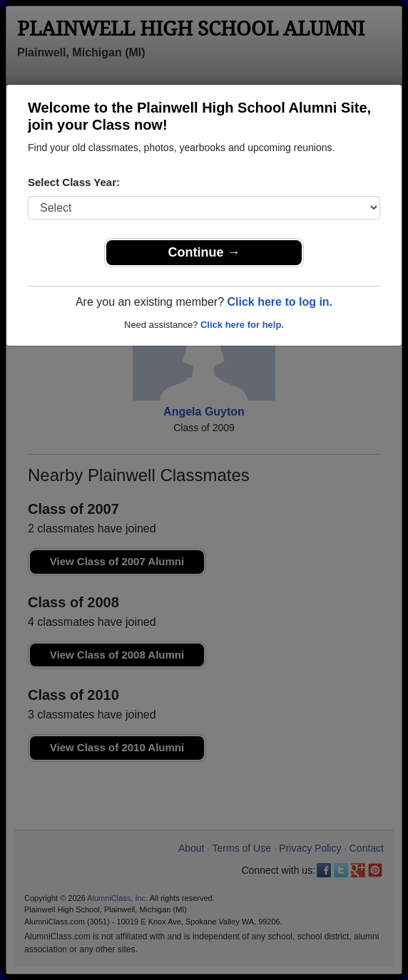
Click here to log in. (280, 302)
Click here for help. (242, 325)
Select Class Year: (74, 182)
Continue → (204, 252)
